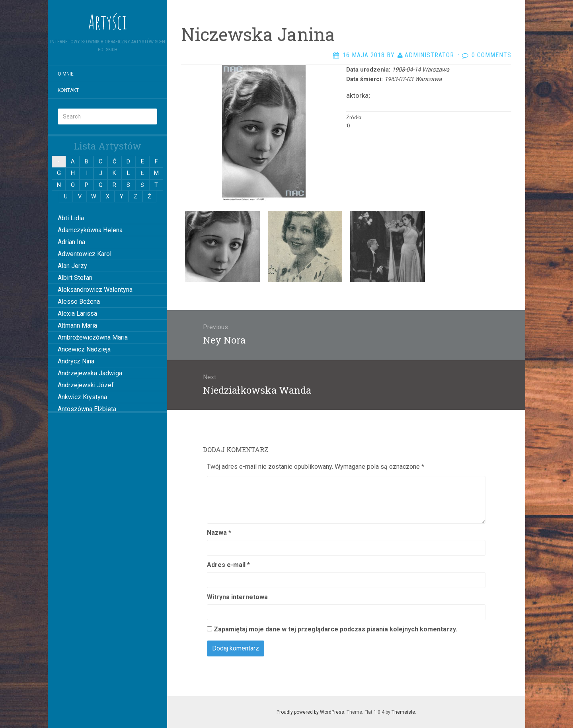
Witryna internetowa (237, 597)
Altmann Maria (77, 325)
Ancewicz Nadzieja (84, 349)
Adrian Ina (71, 242)
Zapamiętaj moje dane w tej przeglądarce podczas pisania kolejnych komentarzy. (335, 629)
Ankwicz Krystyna (82, 397)
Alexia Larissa (77, 314)
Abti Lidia (71, 218)
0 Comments (491, 55)
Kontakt (68, 90)
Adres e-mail (228, 565)
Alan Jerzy (72, 266)
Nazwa (219, 533)
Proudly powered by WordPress (310, 712)
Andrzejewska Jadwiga (90, 373)
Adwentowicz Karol (85, 254)
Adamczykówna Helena (90, 230)
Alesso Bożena (79, 302)
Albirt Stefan (75, 278)
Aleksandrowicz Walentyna (95, 290)
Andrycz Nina (76, 361)
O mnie (66, 74)
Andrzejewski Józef (86, 385)
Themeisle (403, 712)
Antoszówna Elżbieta (87, 409)
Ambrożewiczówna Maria (93, 337)
